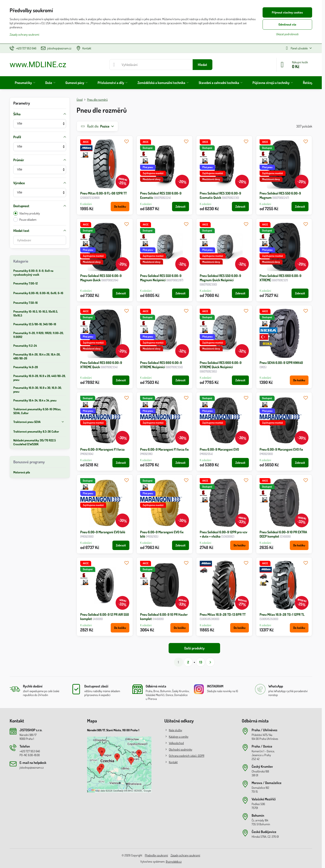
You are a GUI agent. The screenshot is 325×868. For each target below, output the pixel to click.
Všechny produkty (27, 213)
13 (201, 662)
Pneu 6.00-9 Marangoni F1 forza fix (164, 449)
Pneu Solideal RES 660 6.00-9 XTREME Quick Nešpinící (221, 365)
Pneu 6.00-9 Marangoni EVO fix (281, 449)
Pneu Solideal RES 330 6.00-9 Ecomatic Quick (220, 195)
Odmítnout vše (287, 24)
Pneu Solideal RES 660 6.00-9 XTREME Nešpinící (161, 365)
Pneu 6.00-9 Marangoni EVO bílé (103, 532)
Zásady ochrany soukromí (185, 855)
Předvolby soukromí (156, 855)
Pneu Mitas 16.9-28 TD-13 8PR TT (223, 614)
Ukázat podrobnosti (287, 34)
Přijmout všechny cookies (287, 12)
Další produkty (194, 648)
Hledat (203, 65)
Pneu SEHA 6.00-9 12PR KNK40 (281, 363)
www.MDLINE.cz (38, 65)
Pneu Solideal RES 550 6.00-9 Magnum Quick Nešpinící (220, 278)
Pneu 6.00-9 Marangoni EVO (219, 449)
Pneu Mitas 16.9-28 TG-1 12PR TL (282, 614)
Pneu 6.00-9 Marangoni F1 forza (102, 449)
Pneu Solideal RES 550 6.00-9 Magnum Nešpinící (161, 278)
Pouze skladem (25, 220)
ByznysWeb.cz (174, 861)
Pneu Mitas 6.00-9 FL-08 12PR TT (104, 193)
